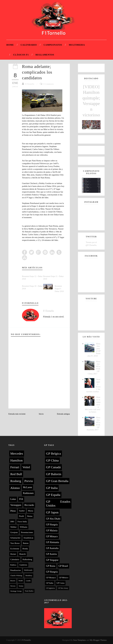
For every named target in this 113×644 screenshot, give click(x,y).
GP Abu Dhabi (53, 519)
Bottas (30, 516)
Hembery (29, 575)
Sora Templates (80, 640)
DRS (12, 522)
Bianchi (22, 554)
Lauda (28, 581)
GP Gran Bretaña (57, 481)
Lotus (13, 499)
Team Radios (29, 591)
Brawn (13, 581)
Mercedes (17, 454)
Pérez (13, 511)
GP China (52, 460)
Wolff (21, 581)
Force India (22, 522)
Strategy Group (16, 591)
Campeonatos (53, 45)
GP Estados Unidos (58, 503)
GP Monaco (51, 578)
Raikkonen (28, 493)
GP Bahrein (54, 474)
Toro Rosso (15, 543)
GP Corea (60, 583)
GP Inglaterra (50, 588)
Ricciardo (29, 505)
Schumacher (15, 538)
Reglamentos (45, 55)
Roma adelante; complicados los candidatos (37, 72)
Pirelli (22, 516)
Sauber (22, 511)
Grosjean (14, 532)
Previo (29, 481)
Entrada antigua (63, 414)
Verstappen (16, 505)
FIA (21, 499)
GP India (50, 583)
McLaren (27, 487)
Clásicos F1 (21, 55)
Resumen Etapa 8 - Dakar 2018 (59, 289)
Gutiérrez (23, 565)
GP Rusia (51, 566)
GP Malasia (52, 530)
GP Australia (52, 548)
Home (10, 45)
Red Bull (16, 474)
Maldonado (28, 570)
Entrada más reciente (17, 414)
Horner (13, 554)
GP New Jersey (63, 588)
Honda (25, 549)
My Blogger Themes (98, 640)
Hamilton (17, 460)
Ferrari (15, 467)
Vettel (26, 467)
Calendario (29, 45)
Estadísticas (28, 538)
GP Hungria (52, 572)
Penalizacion (16, 570)
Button (26, 543)
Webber (13, 527)
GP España (53, 495)
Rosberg (16, 481)
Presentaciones (27, 532)
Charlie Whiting (16, 575)
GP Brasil (63, 566)
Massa (31, 511)
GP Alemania (53, 542)
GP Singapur (52, 560)
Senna (21, 586)
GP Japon (52, 512)
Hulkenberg (27, 559)
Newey (13, 586)
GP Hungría (52, 525)
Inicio (41, 414)
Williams (23, 527)
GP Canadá (53, 467)
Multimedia (77, 45)
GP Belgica (53, 454)
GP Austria (51, 554)
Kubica (13, 565)
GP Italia (52, 488)
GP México (64, 578)
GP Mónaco (52, 536)
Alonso (15, 488)
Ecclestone (15, 549)
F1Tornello (30, 84)
